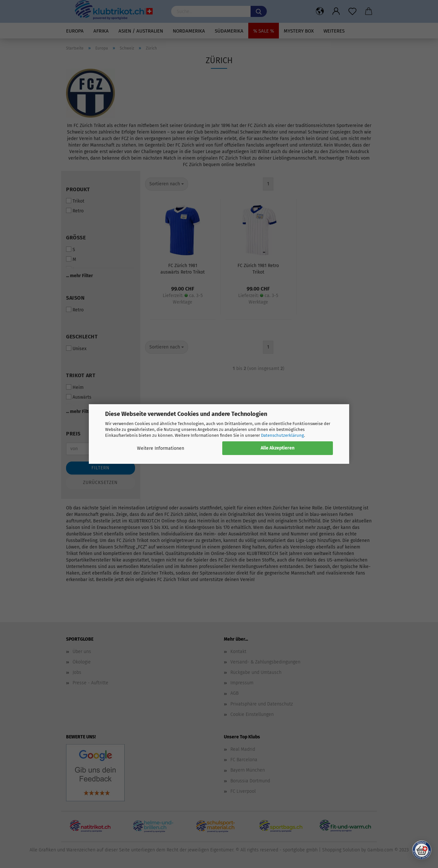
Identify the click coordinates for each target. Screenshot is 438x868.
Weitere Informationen (161, 448)
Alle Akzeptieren (278, 448)
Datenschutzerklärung (282, 435)
